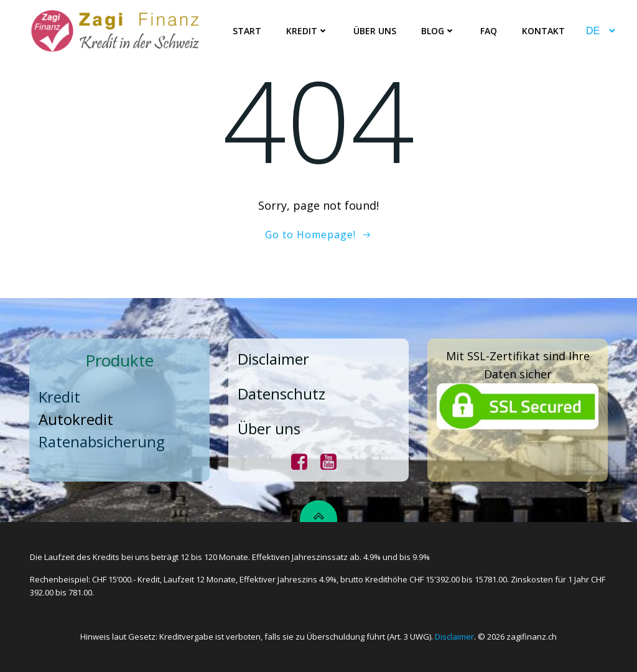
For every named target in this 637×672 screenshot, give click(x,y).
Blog (438, 31)
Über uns (375, 31)
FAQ (489, 31)
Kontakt (543, 31)
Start (247, 31)
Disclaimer (454, 637)
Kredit (307, 31)
